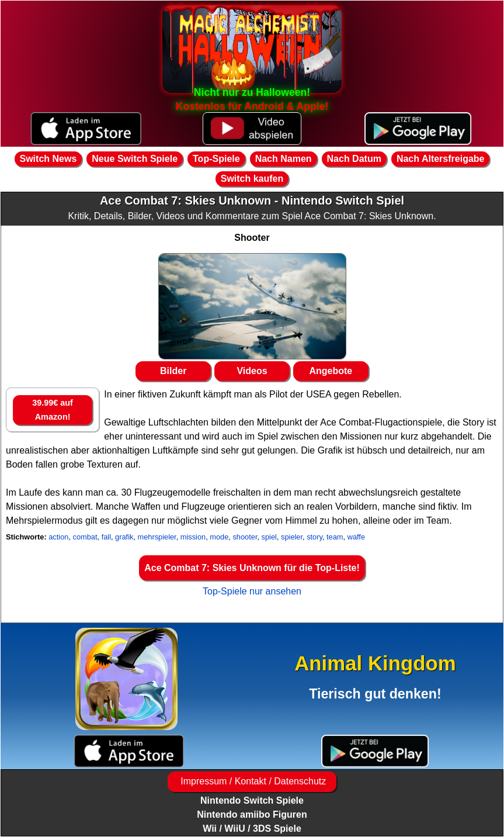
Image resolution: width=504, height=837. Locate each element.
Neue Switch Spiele (135, 159)
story (314, 537)
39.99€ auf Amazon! (53, 410)
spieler (292, 537)
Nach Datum (354, 159)
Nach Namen (284, 159)
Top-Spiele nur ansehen (252, 591)
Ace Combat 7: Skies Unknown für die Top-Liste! (252, 568)
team (335, 537)
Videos (252, 371)
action (58, 537)
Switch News (48, 159)
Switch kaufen (252, 179)
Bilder (173, 371)
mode (219, 537)
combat (85, 537)
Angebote (331, 371)
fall (106, 537)
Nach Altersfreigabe (441, 159)
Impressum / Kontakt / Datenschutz (252, 781)
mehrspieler (157, 537)
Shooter (252, 238)
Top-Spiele (216, 159)
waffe (356, 537)
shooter (245, 537)
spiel (269, 537)
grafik (124, 537)
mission (193, 537)
